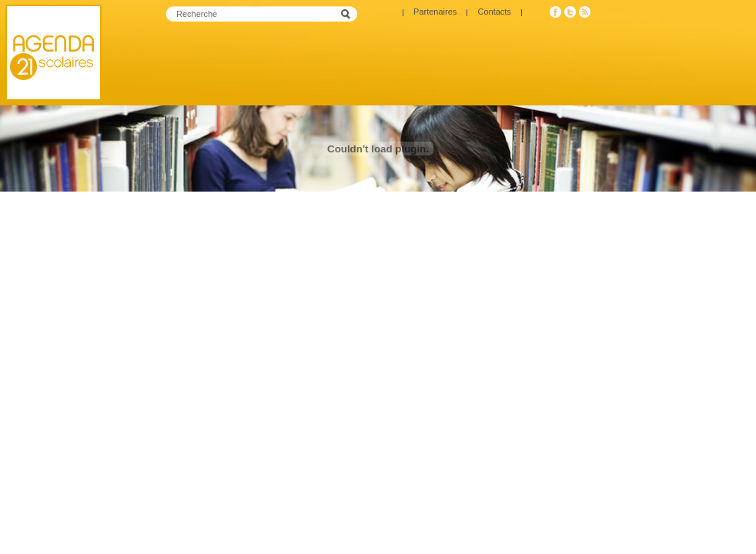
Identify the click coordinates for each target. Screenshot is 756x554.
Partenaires (435, 12)
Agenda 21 (54, 53)
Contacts (494, 12)
